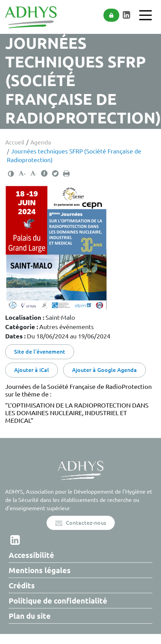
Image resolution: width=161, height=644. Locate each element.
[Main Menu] (145, 15)
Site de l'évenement (40, 352)
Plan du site (30, 616)
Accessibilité (31, 555)
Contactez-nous (81, 523)
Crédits (22, 585)
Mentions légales (40, 570)
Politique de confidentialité (58, 601)
